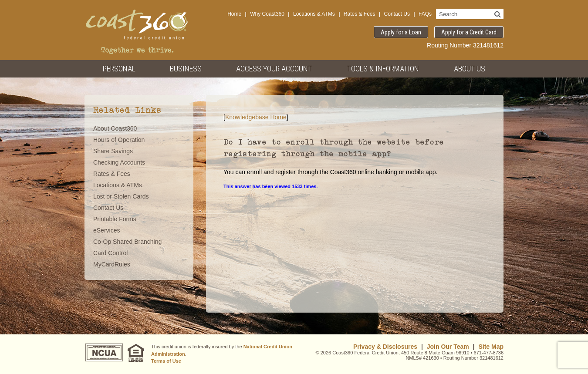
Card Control (110, 253)
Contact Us (397, 14)
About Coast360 (115, 128)
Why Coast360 (267, 14)
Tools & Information (383, 69)
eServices (106, 230)
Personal (119, 69)
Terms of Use (166, 361)
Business (186, 69)
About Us (470, 69)
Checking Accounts (119, 162)
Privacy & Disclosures (385, 347)
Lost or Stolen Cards (121, 196)
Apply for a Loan (401, 32)
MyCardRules (112, 264)
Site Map (491, 347)
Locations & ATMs (314, 14)
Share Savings (113, 151)
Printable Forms (115, 219)
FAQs (425, 14)
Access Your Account (274, 69)
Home (234, 14)
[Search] (498, 14)
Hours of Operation (119, 140)
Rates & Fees (360, 14)
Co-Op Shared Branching (127, 242)
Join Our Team (448, 347)
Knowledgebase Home (256, 117)
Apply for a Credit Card (469, 32)
